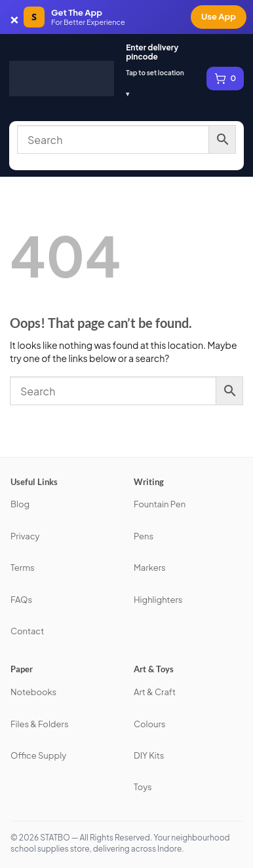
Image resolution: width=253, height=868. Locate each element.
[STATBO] (62, 79)
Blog (20, 504)
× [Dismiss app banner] (15, 17)
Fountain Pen (160, 504)
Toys (143, 787)
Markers (150, 568)
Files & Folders (40, 724)
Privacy (25, 536)
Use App (219, 16)
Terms (23, 568)
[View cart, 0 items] (225, 79)
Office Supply (38, 755)
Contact (27, 631)
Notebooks (33, 692)
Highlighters (158, 600)
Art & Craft (155, 692)
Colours (150, 724)
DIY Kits (149, 755)
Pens (144, 536)
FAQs (21, 600)
